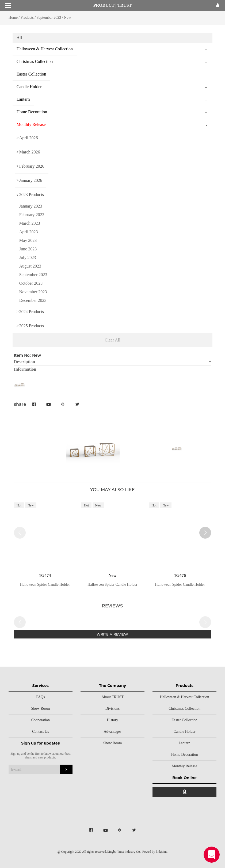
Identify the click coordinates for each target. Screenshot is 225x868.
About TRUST (112, 697)
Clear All (112, 340)
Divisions (113, 709)
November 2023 (33, 292)
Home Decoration (185, 755)
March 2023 (30, 223)
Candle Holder (185, 732)
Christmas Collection (184, 709)
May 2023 (28, 240)
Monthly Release (184, 766)
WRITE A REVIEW (112, 634)
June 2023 (28, 249)
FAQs (40, 697)
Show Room (41, 709)
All (19, 38)
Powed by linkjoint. (155, 852)
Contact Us (41, 732)
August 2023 (30, 266)
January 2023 (31, 206)
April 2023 (29, 232)
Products (27, 18)
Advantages (112, 732)
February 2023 (32, 215)
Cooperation (41, 720)
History (112, 720)
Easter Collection (184, 720)
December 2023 (33, 300)
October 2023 (31, 283)
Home (13, 18)
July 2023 (28, 258)
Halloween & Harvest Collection (185, 697)
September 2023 (49, 18)
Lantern (185, 743)
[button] (205, 533)
